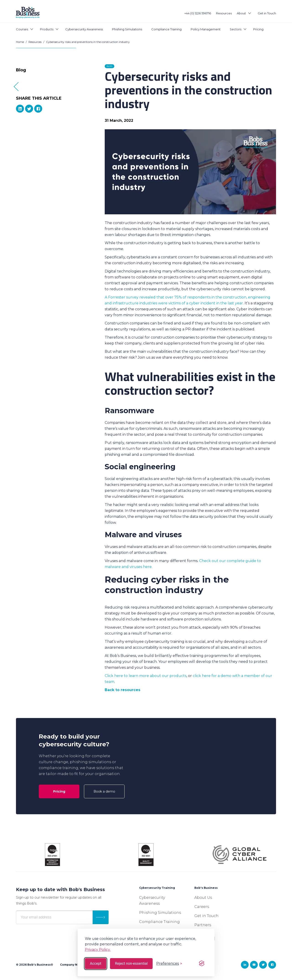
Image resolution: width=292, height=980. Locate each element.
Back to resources (123, 690)
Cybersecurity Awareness (84, 29)
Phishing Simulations (127, 29)
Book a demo (104, 791)
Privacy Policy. (98, 950)
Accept (96, 963)
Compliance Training (166, 29)
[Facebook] (38, 109)
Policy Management (206, 29)
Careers (202, 907)
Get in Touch (267, 13)
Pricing (258, 29)
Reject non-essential (131, 963)
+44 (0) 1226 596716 (198, 13)
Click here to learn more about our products (146, 676)
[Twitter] (29, 109)
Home (20, 42)
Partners (203, 925)
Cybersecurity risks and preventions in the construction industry (88, 42)
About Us (203, 898)
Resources (224, 13)
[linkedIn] (20, 109)
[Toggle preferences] (169, 963)
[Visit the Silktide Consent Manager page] (202, 964)
